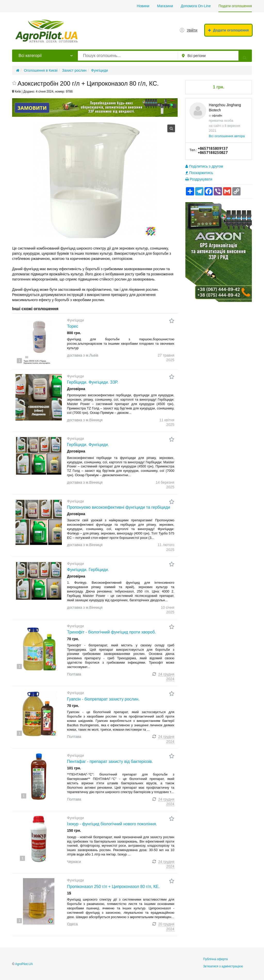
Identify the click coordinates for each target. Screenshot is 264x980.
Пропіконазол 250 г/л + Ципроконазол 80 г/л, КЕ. (113, 887)
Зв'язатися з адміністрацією (223, 966)
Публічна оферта (215, 959)
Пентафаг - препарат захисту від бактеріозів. (110, 761)
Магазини (165, 6)
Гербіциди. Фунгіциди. (88, 445)
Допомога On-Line (196, 6)
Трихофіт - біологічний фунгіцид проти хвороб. (112, 632)
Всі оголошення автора (227, 136)
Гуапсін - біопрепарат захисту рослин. (103, 699)
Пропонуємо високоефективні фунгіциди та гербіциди (118, 507)
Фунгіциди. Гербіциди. (88, 570)
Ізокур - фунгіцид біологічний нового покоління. (112, 824)
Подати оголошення (235, 6)
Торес (73, 326)
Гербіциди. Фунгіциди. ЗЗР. (93, 382)
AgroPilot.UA (24, 964)
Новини (143, 6)
